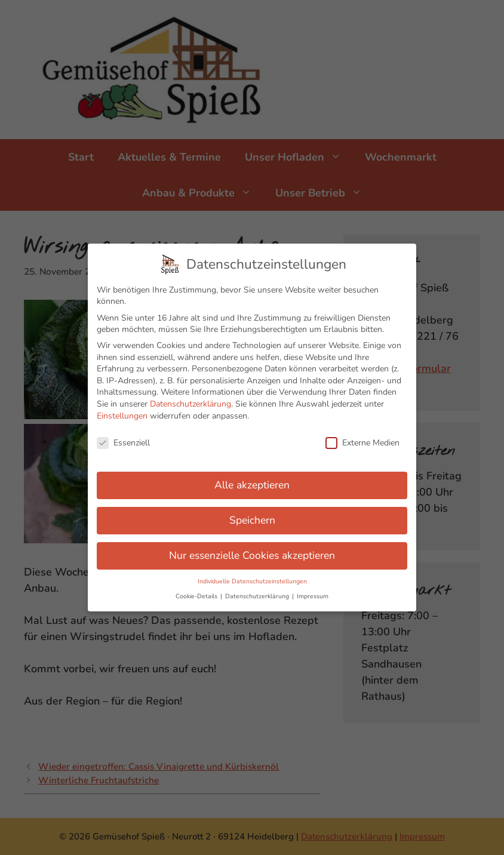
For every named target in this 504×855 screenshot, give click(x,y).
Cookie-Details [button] (197, 590)
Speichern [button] (252, 514)
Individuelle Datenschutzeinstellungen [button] (252, 575)
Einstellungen (122, 409)
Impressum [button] (313, 590)
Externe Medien (362, 437)
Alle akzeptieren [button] (252, 479)
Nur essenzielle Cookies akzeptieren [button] (252, 549)
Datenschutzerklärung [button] (258, 590)
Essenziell (123, 437)
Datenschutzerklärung (190, 398)
